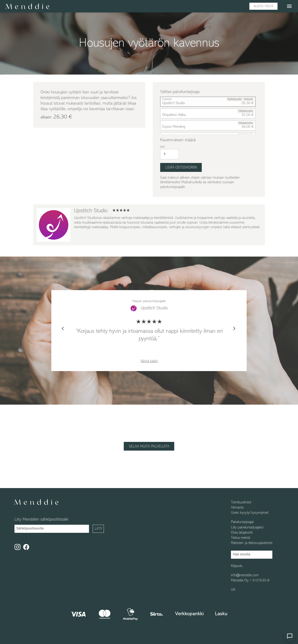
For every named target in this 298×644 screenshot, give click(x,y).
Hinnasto (237, 508)
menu (289, 6)
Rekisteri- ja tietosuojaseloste (252, 543)
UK (233, 590)
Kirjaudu (237, 566)
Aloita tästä (263, 6)
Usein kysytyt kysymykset (250, 513)
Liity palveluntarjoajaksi (247, 528)
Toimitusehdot (241, 503)
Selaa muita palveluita (149, 447)
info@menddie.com (245, 575)
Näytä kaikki (149, 361)
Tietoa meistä (240, 538)
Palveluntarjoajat (242, 522)
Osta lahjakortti (242, 533)
